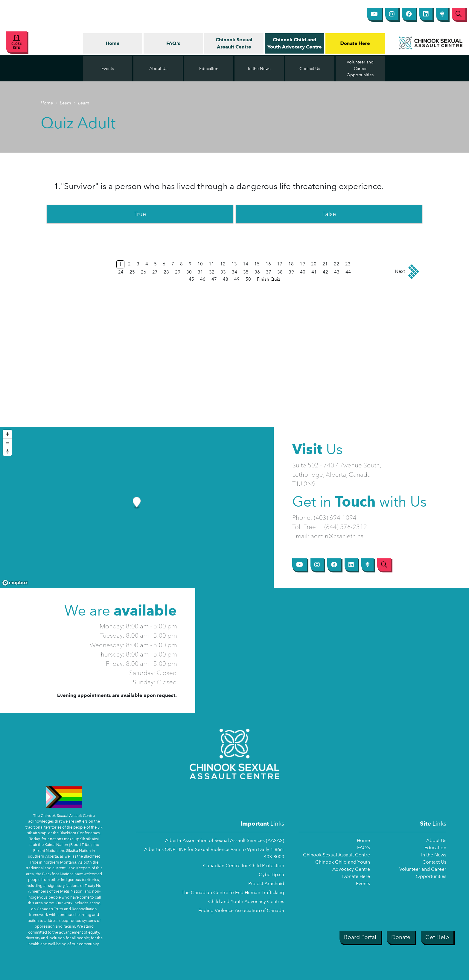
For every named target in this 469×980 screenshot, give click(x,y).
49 (237, 279)
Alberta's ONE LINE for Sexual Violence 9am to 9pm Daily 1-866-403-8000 (214, 853)
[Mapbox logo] (15, 583)
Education (435, 848)
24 (121, 272)
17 (280, 264)
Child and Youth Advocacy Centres (246, 901)
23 (348, 264)
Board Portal (360, 937)
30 (189, 272)
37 (269, 272)
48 (226, 279)
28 (166, 272)
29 (178, 272)
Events (363, 883)
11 (211, 264)
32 (212, 272)
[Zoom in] (7, 434)
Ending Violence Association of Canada (241, 910)
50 (248, 279)
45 (191, 279)
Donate (401, 937)
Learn (66, 103)
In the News (434, 855)
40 (303, 272)
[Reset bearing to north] (7, 451)
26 (144, 272)
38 (280, 272)
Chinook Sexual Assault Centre (234, 43)
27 (155, 272)
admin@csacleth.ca (337, 536)
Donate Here (355, 43)
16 (268, 264)
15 (257, 264)
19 (302, 264)
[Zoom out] (7, 443)
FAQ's (173, 43)
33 (223, 272)
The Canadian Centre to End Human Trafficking (233, 892)
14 (246, 264)
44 (348, 272)
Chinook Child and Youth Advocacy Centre (295, 43)
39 (291, 272)
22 (336, 264)
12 (223, 264)
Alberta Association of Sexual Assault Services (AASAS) (225, 840)
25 (132, 272)
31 (200, 272)
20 (314, 264)
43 (337, 272)
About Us (436, 840)
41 (314, 272)
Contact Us (434, 862)
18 (291, 264)
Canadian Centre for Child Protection (244, 866)
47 (214, 279)
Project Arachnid (266, 883)
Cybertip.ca (271, 875)
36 (257, 272)
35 (246, 272)
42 (325, 272)
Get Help (437, 937)
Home (113, 43)
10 (200, 264)
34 (234, 272)
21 (325, 264)
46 (203, 279)
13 (234, 264)
